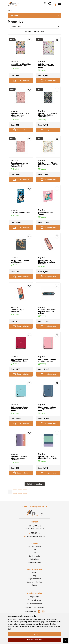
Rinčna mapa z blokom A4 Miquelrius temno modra (47, 419)
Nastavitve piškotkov (34, 640)
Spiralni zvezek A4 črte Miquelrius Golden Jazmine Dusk (47, 117)
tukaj (9, 629)
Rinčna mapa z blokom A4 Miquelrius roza (47, 369)
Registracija (34, 610)
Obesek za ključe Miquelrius (18, 318)
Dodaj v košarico (21, 81)
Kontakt (35, 598)
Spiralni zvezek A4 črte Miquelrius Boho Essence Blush (20, 117)
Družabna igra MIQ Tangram (46, 218)
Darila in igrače (35, 569)
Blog (34, 589)
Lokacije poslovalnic (34, 595)
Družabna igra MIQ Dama (21, 217)
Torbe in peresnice (34, 560)
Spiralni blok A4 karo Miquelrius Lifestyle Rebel (46, 66)
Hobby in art (34, 572)
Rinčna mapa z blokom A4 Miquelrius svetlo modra (20, 419)
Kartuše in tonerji (34, 576)
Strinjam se (34, 634)
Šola (35, 563)
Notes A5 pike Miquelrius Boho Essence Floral (21, 65)
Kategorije (34, 15)
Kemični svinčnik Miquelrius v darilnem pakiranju (47, 268)
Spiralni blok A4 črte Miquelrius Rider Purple (48, 469)
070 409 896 (34, 546)
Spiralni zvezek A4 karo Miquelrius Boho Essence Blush (20, 168)
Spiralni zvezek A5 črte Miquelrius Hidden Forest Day (48, 168)
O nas (34, 586)
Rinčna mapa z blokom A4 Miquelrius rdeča (20, 369)
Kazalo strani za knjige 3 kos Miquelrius (20, 267)
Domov (10, 10)
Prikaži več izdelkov (35, 497)
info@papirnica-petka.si (34, 550)
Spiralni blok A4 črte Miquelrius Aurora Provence (19, 470)
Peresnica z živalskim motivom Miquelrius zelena (47, 319)
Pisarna (35, 566)
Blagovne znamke (34, 592)
